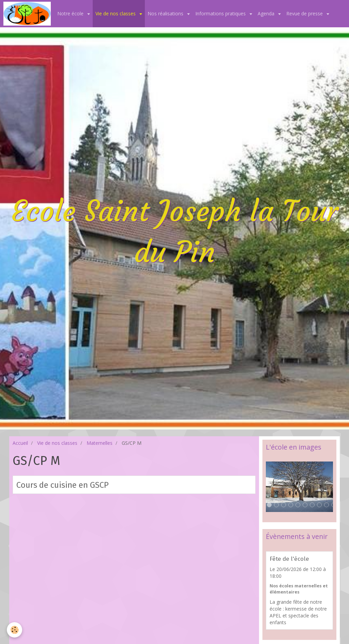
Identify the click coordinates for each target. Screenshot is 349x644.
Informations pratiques (221, 13)
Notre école (71, 13)
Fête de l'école (289, 559)
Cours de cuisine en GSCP (63, 485)
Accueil (20, 443)
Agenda (267, 13)
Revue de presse (305, 13)
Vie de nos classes (116, 13)
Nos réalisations (166, 13)
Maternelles (100, 443)
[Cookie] (14, 630)
